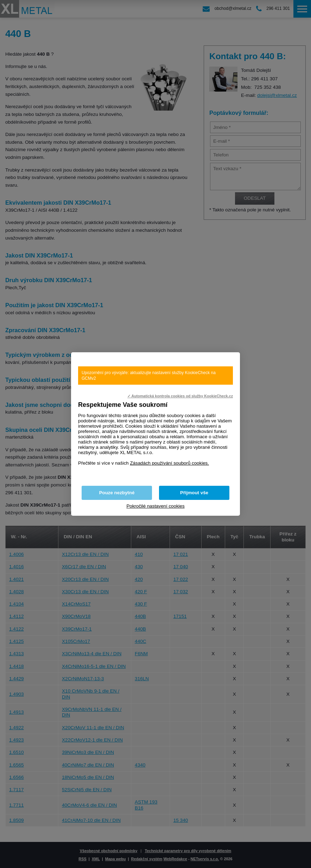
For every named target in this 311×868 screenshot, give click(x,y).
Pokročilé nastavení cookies (155, 506)
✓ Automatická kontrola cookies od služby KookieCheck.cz (180, 396)
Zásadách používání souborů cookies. (169, 463)
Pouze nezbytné (117, 493)
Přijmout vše (194, 493)
